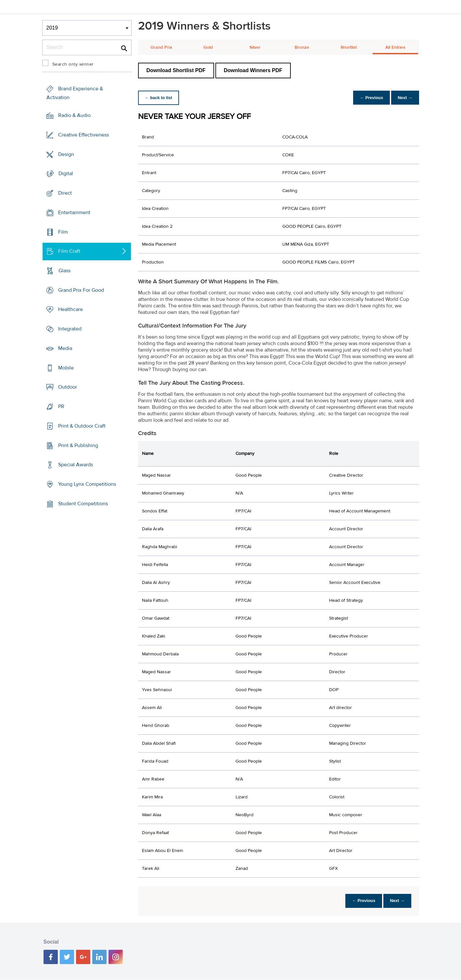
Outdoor (68, 387)
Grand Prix (161, 47)
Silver (255, 47)
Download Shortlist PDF (176, 70)
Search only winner (73, 64)
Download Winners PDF (253, 70)
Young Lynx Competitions (87, 484)
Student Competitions (83, 504)
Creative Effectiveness (83, 135)
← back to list (160, 98)
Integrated (70, 329)
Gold (208, 47)
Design (66, 154)
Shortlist (349, 47)
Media (65, 348)
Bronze (302, 47)
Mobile (66, 368)
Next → (404, 98)
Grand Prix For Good (81, 290)
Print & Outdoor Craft (82, 426)
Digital (66, 174)
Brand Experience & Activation (75, 93)
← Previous (368, 98)
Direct (65, 193)
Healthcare (70, 309)
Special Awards (76, 465)
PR (61, 406)
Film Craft (69, 251)
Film (63, 232)
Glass (64, 271)
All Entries (395, 47)
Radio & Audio (74, 115)
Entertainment (74, 213)
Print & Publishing (78, 445)
